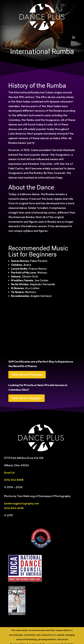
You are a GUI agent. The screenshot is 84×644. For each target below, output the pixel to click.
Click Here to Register (27, 398)
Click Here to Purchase (27, 375)
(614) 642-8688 (14, 480)
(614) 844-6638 (14, 508)
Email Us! (9, 473)
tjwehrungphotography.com (22, 503)
